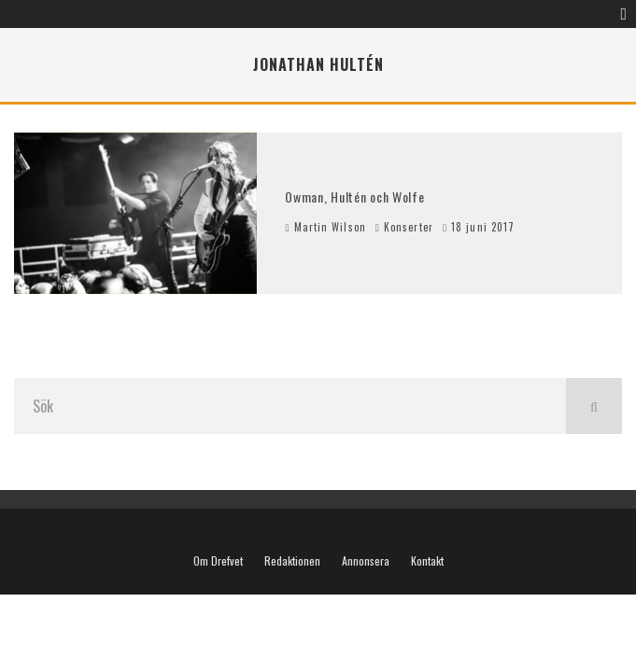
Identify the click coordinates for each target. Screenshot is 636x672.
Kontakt (427, 561)
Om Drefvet (218, 561)
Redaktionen (292, 561)
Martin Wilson (325, 227)
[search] (594, 406)
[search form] (290, 406)
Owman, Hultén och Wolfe (354, 196)
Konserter (409, 227)
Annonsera (366, 561)
